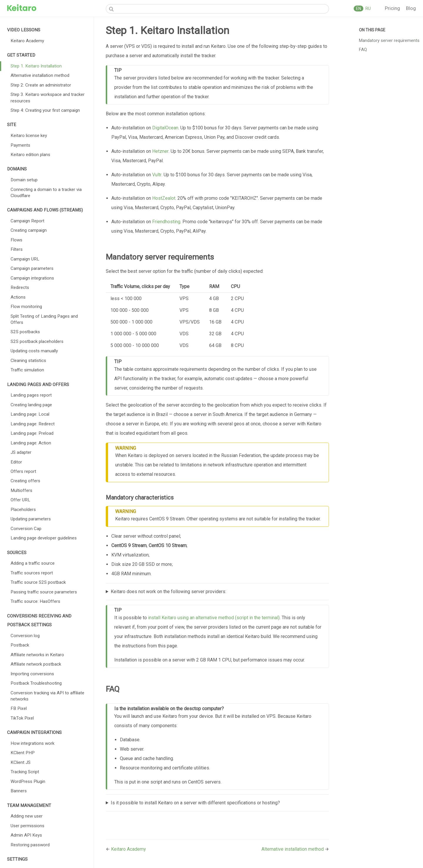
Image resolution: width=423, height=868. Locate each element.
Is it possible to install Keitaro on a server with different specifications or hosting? (195, 803)
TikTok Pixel (22, 718)
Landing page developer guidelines (44, 538)
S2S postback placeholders (37, 341)
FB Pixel (19, 708)
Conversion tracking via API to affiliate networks (47, 696)
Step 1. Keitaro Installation (36, 66)
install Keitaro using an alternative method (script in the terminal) (214, 618)
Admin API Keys (26, 835)
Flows (16, 240)
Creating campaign (29, 230)
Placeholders (23, 510)
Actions (18, 297)
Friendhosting (166, 222)
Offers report (23, 471)
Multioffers (21, 490)
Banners (19, 791)
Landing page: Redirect (33, 424)
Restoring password (30, 845)
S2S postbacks (25, 332)
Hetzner (160, 151)
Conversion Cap (26, 529)
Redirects (20, 287)
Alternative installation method (40, 75)
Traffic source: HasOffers (35, 601)
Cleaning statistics (28, 361)
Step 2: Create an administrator (41, 85)
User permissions (27, 826)
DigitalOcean (165, 128)
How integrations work (32, 743)
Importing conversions (32, 674)
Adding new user (27, 816)
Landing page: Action (31, 443)
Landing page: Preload (32, 433)
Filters (17, 249)
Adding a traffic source (33, 563)
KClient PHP (23, 753)
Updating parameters (31, 519)
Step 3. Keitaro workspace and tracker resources (48, 98)
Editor (16, 462)
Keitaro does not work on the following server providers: (168, 592)
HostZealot (164, 198)
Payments (20, 145)
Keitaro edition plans (30, 155)
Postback (20, 645)
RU (368, 9)
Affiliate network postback (36, 664)
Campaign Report (27, 221)
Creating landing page (31, 405)
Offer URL (20, 500)
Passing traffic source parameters (44, 592)
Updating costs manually (34, 351)
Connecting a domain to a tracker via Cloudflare (46, 193)
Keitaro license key (29, 136)
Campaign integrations (32, 278)
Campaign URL (25, 259)
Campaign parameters (32, 268)
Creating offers (25, 481)
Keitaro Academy (27, 41)
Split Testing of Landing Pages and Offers (44, 319)
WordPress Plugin (28, 781)
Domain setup (24, 180)
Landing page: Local (30, 414)
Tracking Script (25, 772)
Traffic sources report (32, 573)
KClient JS (21, 762)
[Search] (217, 9)
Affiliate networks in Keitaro (37, 655)
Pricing (393, 8)
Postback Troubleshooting (36, 683)
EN (359, 9)
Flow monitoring (26, 307)
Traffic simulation (27, 370)
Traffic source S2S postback (38, 582)
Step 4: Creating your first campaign (45, 110)
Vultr (157, 175)
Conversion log (25, 636)
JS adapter (21, 452)
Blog (411, 8)
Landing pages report (31, 395)
